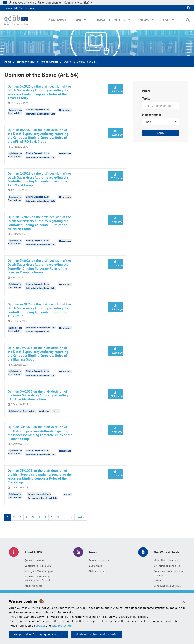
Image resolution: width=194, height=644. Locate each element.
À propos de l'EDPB (65, 20)
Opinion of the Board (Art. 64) (22, 411)
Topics (146, 98)
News (144, 20)
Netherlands (65, 110)
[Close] (184, 602)
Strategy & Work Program (39, 571)
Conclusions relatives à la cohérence (168, 573)
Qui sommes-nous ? (36, 560)
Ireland (68, 494)
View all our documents (167, 560)
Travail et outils (110, 20)
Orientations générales (167, 566)
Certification (44, 411)
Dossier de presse (99, 560)
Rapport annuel (33, 586)
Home (8, 62)
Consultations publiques (168, 586)
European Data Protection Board (19, 8)
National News (97, 571)
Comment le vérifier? (79, 2)
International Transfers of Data (41, 114)
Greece (56, 411)
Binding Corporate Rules (37, 110)
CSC (166, 20)
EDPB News (95, 566)
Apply (161, 133)
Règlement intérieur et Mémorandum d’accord (37, 578)
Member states (152, 115)
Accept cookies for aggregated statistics (38, 634)
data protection (62, 625)
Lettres (158, 580)
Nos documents (49, 62)
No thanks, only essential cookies (97, 634)
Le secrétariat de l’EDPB (38, 566)
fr (184, 8)
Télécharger (117, 89)
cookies (41, 625)
